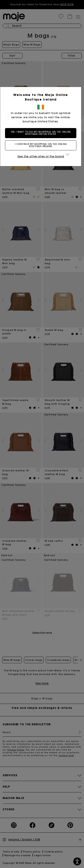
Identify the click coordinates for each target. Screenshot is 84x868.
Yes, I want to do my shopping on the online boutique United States (42, 133)
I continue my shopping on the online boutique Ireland (42, 145)
